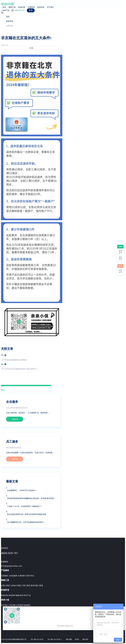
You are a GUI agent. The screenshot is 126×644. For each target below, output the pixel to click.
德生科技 (85, 639)
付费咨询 (31, 7)
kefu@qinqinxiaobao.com (11, 566)
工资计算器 (26, 586)
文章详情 (10, 26)
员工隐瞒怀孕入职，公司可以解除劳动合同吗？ (26, 522)
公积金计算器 (16, 586)
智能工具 (12, 7)
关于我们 (50, 7)
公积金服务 (13, 576)
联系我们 (27, 605)
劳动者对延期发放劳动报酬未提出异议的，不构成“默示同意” (31, 498)
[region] (63, 326)
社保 (31, 48)
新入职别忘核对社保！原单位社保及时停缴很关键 (27, 514)
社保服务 (5, 576)
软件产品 (27, 595)
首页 (4, 7)
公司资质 (20, 605)
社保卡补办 (30, 576)
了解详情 (15, 419)
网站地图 (69, 639)
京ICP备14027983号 (37, 639)
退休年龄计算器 (37, 586)
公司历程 (12, 605)
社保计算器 (5, 586)
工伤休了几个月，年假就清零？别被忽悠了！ (25, 506)
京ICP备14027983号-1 (55, 639)
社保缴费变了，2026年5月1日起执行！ (22, 490)
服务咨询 (20, 595)
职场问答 (22, 7)
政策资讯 (41, 7)
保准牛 (77, 639)
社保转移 (21, 576)
